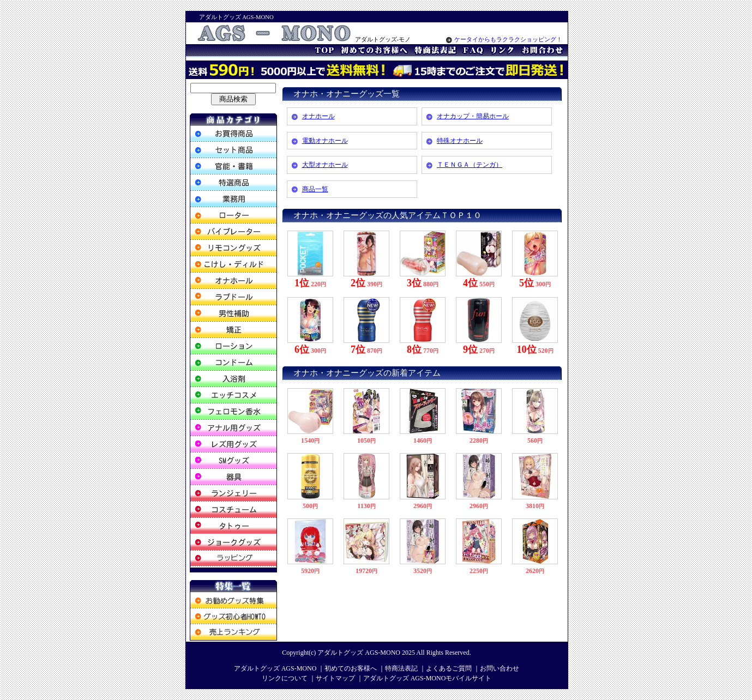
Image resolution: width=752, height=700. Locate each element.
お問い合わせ (500, 668)
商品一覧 (315, 189)
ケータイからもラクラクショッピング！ (504, 40)
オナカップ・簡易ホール (473, 116)
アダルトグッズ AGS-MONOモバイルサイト (428, 678)
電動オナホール (325, 141)
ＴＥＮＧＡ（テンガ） (470, 165)
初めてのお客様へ (351, 668)
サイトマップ (335, 678)
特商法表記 (401, 668)
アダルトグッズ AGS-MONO (359, 653)
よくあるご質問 (449, 668)
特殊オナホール (460, 141)
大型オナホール (325, 165)
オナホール (318, 116)
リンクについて (285, 678)
